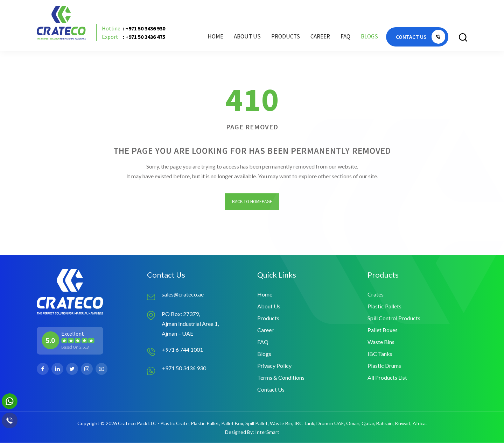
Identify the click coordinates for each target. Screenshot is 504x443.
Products (268, 318)
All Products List (387, 378)
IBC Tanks (380, 354)
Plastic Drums (384, 366)
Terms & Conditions (281, 378)
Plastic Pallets (384, 306)
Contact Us (271, 390)
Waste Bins (381, 342)
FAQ (345, 37)
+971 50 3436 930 (184, 368)
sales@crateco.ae (183, 295)
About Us (247, 37)
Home (215, 37)
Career (320, 37)
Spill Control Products (394, 318)
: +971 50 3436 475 (134, 37)
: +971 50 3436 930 (134, 28)
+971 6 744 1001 (182, 349)
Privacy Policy (274, 366)
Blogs (369, 37)
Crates (376, 295)
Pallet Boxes (383, 330)
